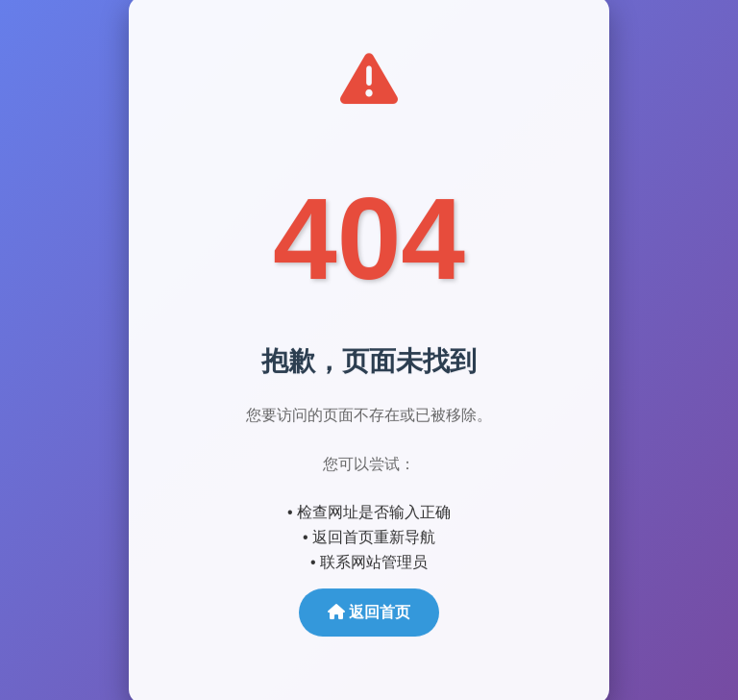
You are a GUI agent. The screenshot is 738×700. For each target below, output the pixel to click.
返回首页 (369, 612)
